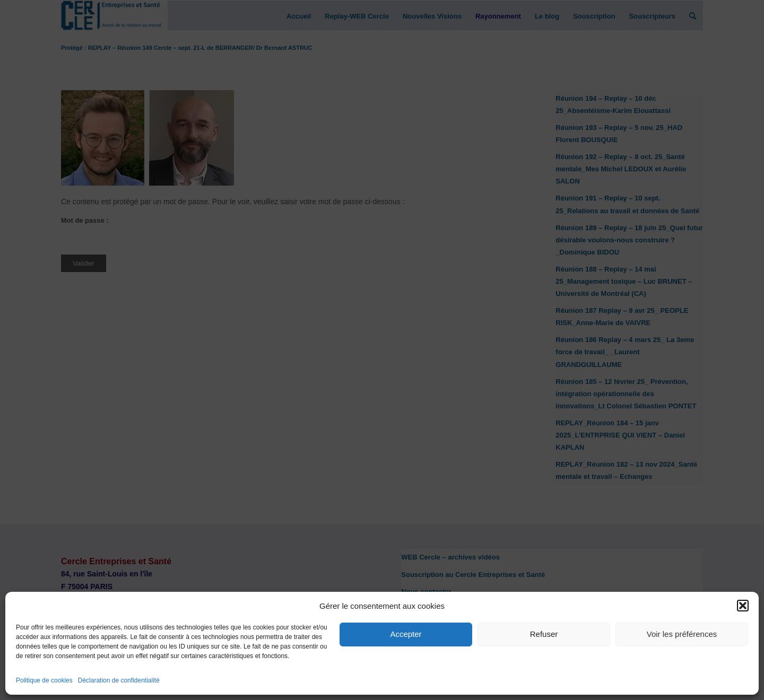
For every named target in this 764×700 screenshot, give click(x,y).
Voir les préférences (682, 634)
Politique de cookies (44, 680)
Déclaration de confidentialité (119, 680)
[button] (743, 606)
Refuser (544, 634)
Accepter (406, 634)
